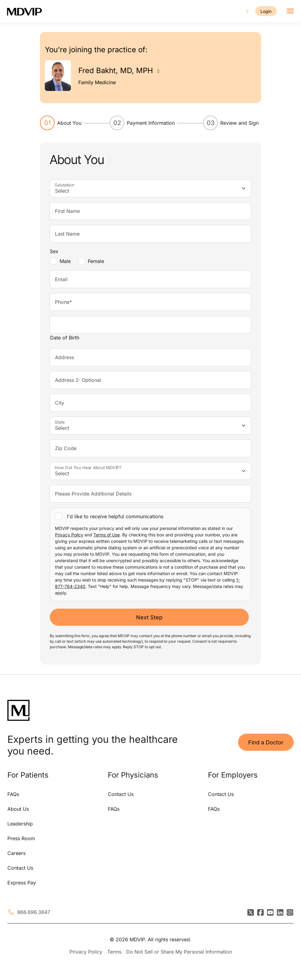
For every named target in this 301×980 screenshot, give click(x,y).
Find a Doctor (266, 742)
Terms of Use (107, 535)
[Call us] (247, 11)
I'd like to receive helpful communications (115, 516)
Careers (16, 853)
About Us (18, 809)
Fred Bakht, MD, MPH (116, 71)
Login (266, 11)
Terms (114, 952)
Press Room (21, 838)
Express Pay (22, 883)
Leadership (20, 824)
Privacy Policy (69, 535)
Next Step (149, 617)
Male (65, 261)
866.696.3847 (34, 912)
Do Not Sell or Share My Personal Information (179, 952)
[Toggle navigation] (290, 11)
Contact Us (20, 868)
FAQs (13, 794)
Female (96, 261)
